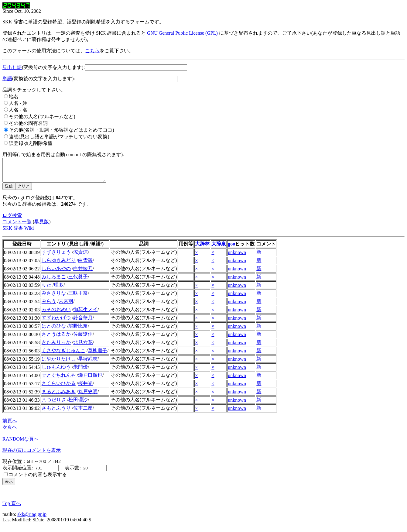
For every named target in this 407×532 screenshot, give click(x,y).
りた (46, 289)
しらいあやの (56, 273)
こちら (92, 51)
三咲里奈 (78, 298)
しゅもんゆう (56, 371)
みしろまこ (54, 281)
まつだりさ (54, 404)
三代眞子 (78, 281)
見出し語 (12, 67)
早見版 (42, 226)
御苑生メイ (85, 314)
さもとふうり (56, 412)
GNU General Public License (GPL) (183, 33)
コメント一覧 (17, 226)
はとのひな (54, 330)
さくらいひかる (59, 388)
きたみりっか (56, 347)
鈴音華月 (83, 322)
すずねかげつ (56, 322)
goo (231, 248)
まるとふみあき (59, 396)
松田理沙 (78, 404)
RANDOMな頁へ (21, 443)
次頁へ (10, 432)
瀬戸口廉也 (90, 380)
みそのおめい (56, 314)
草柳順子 (97, 355)
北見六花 (83, 347)
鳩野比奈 (78, 330)
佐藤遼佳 (83, 339)
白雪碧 (85, 265)
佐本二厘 (83, 412)
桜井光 (85, 388)
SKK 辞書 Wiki (18, 233)
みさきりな (54, 298)
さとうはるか (56, 339)
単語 (7, 79)
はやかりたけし (59, 363)
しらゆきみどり (59, 265)
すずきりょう (56, 257)
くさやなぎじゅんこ (63, 355)
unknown (237, 257)
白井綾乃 (83, 273)
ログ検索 (12, 220)
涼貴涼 (80, 257)
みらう (49, 306)
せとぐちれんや (59, 380)
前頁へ (10, 425)
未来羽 (66, 306)
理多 (59, 289)
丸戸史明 (88, 396)
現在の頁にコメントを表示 (32, 455)
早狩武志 (88, 363)
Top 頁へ (12, 508)
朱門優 (80, 371)
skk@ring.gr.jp (32, 519)
